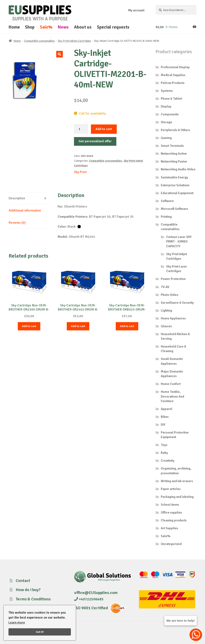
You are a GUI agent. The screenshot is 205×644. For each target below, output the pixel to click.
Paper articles (171, 489)
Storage (166, 122)
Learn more (17, 622)
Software (167, 201)
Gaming (166, 138)
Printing (166, 217)
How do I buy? (28, 590)
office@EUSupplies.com (96, 593)
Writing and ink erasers (177, 481)
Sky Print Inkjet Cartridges (74, 41)
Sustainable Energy (174, 177)
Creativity (168, 461)
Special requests (113, 27)
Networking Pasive (174, 161)
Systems (167, 91)
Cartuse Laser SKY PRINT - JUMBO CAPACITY (179, 242)
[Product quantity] (81, 129)
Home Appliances (173, 318)
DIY (163, 425)
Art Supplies (169, 528)
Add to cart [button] (29, 326)
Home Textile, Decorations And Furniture (172, 396)
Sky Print (80, 172)
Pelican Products (173, 83)
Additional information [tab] (25, 210)
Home (14, 27)
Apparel (167, 409)
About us (83, 27)
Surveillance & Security (177, 303)
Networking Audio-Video (178, 169)
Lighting (166, 311)
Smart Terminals (172, 146)
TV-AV (165, 287)
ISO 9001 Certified (91, 608)
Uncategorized (171, 544)
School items (170, 505)
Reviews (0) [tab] (17, 223)
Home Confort (171, 384)
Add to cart (104, 129)
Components (170, 114)
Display (166, 106)
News (63, 27)
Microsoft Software (174, 209)
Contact (23, 581)
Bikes (165, 417)
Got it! (40, 632)
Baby (164, 453)
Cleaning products (174, 520)
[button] (60, 54)
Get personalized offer (95, 141)
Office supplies (171, 513)
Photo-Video (170, 295)
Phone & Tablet (171, 99)
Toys (164, 445)
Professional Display (175, 67)
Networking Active (174, 154)
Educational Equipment (177, 193)
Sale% (46, 27)
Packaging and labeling (177, 497)
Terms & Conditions (33, 599)
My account (136, 10)
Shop (30, 27)
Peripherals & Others (175, 130)
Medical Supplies (173, 75)
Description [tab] (17, 198)
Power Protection (173, 279)
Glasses (166, 326)
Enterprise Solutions (175, 185)
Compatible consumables (39, 41)
